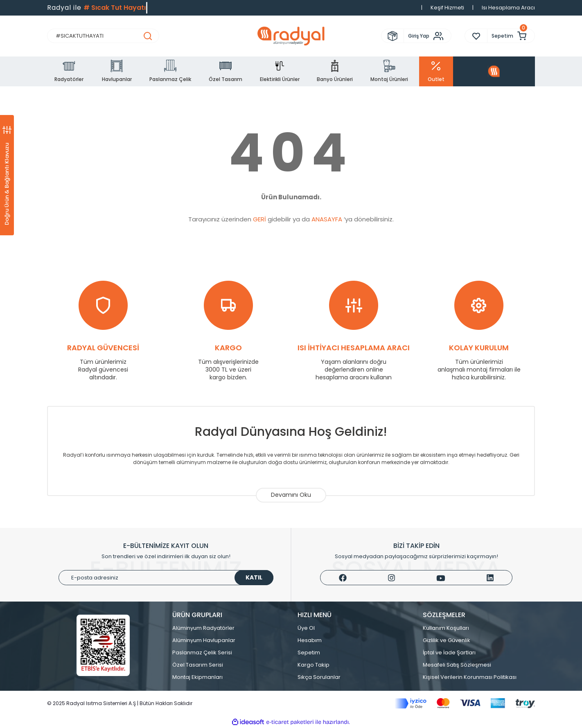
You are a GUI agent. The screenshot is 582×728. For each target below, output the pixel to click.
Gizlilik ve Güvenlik (447, 640)
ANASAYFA (327, 219)
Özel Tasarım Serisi (198, 665)
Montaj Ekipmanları (197, 677)
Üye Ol (306, 628)
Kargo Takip (314, 665)
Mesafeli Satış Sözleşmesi (457, 665)
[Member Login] (427, 36)
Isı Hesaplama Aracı (508, 8)
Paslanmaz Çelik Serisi (202, 652)
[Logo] (291, 36)
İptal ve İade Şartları (449, 652)
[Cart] (511, 36)
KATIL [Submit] (254, 577)
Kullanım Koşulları (446, 628)
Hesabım (310, 640)
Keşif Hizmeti (447, 8)
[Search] (103, 36)
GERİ (259, 219)
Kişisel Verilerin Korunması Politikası (470, 677)
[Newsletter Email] (166, 578)
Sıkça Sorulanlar (319, 677)
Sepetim (309, 652)
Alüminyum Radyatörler (203, 628)
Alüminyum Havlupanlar (204, 640)
